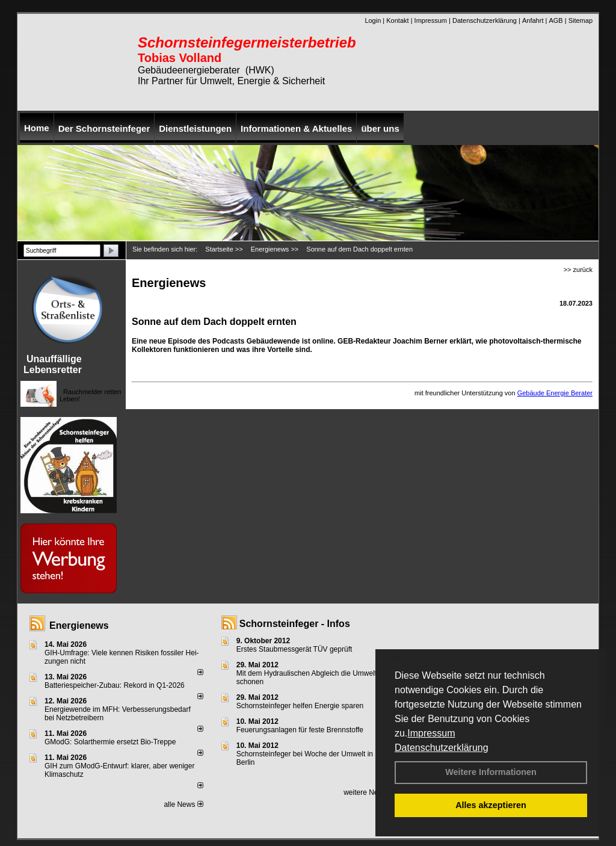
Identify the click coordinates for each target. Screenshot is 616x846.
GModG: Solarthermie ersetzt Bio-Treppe (110, 742)
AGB (556, 20)
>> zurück (578, 270)
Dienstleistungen (195, 128)
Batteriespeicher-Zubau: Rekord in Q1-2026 (115, 685)
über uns (380, 128)
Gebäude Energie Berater (555, 393)
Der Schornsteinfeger (104, 128)
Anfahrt (533, 20)
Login (373, 20)
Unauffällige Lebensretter (53, 364)
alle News (183, 804)
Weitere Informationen (491, 772)
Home (37, 128)
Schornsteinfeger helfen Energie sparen (300, 706)
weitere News (369, 792)
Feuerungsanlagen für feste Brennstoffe (300, 730)
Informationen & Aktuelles (296, 128)
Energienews (79, 625)
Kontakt (397, 20)
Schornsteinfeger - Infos (295, 624)
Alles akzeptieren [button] (491, 805)
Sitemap (581, 20)
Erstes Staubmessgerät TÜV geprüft (294, 649)
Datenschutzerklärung (442, 748)
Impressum (431, 733)
